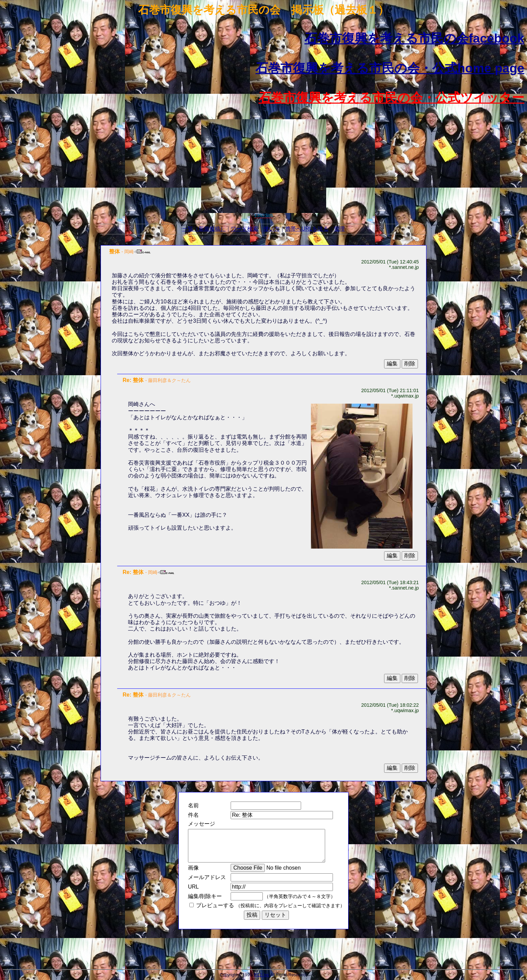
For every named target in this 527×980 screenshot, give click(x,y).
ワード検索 (245, 229)
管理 (339, 229)
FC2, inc (262, 975)
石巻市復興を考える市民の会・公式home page (390, 68)
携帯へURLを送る (307, 229)
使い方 (272, 229)
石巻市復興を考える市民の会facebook (414, 38)
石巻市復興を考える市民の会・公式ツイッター (391, 98)
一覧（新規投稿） (204, 229)
